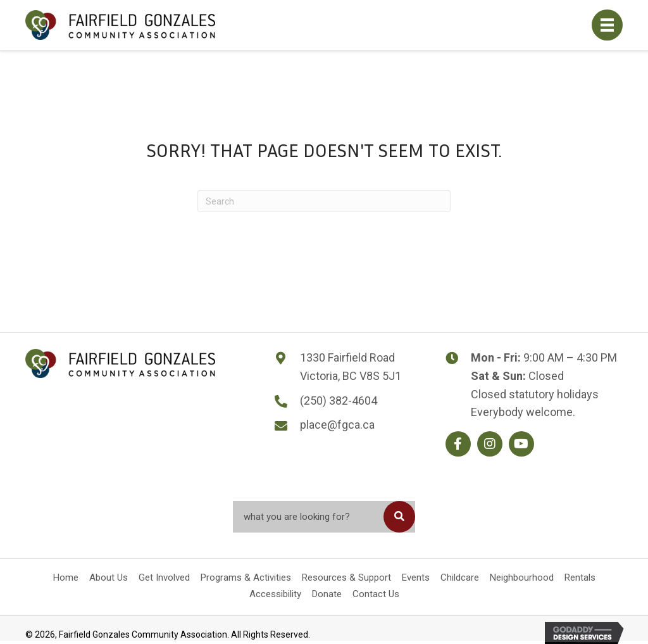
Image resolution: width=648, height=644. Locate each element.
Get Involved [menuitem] (164, 578)
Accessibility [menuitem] (275, 594)
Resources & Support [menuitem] (346, 578)
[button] (458, 444)
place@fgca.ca (337, 425)
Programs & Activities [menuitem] (246, 578)
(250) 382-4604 (339, 401)
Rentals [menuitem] (580, 578)
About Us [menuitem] (109, 578)
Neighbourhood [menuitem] (522, 578)
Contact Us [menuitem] (376, 594)
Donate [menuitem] (327, 594)
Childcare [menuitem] (460, 578)
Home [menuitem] (66, 578)
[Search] (324, 201)
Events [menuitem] (416, 578)
